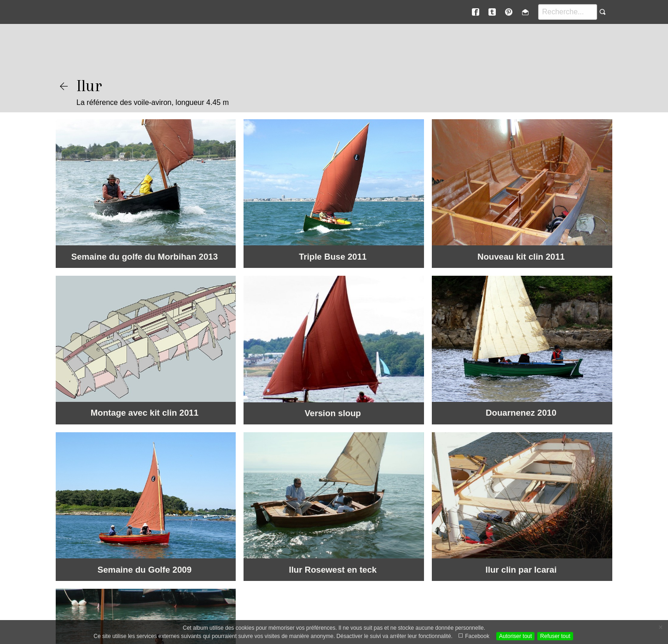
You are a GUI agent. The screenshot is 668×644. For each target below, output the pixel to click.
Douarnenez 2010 (521, 413)
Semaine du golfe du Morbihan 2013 (145, 257)
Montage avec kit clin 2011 (145, 413)
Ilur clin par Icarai (521, 570)
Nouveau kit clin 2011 (521, 257)
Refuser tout (555, 636)
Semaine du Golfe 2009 (145, 570)
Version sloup (333, 413)
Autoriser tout (515, 636)
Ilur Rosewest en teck (333, 570)
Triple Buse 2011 (333, 257)
